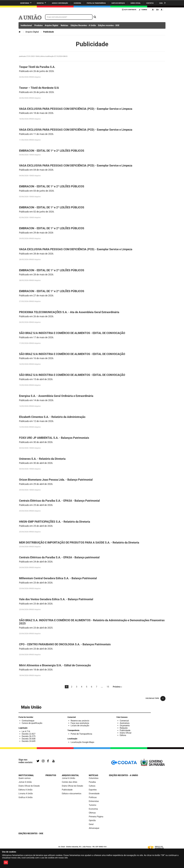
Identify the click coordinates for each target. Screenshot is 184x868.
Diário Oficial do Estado (29, 786)
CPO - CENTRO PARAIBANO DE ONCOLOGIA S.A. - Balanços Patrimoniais (65, 644)
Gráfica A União (26, 797)
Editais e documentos (72, 794)
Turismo (93, 805)
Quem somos (25, 778)
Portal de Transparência (81, 734)
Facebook (49, 761)
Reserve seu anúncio (80, 721)
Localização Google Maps (82, 742)
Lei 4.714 (26, 731)
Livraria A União (26, 794)
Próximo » (117, 687)
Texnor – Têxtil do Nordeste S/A (39, 88)
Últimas (92, 813)
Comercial (124, 721)
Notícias (64, 25)
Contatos (150, 3)
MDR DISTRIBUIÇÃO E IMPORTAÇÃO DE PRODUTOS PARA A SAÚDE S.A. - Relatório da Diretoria (79, 543)
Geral (91, 824)
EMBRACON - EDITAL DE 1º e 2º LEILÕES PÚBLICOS (52, 151)
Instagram (43, 761)
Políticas (93, 797)
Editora (123, 735)
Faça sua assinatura (80, 723)
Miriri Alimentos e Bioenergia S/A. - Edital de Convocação (55, 665)
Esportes (93, 790)
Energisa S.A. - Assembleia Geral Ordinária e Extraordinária (56, 396)
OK (6, 862)
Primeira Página (96, 817)
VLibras (144, 10)
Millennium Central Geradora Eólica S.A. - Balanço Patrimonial (58, 578)
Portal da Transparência (96, 3)
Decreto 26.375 (29, 736)
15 (108, 687)
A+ (158, 10)
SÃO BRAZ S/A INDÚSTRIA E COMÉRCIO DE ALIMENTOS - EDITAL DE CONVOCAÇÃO (72, 333)
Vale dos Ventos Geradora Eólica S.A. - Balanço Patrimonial (56, 599)
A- (153, 10)
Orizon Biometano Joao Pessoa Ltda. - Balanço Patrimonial (56, 480)
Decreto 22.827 (29, 734)
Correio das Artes (70, 782)
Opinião (92, 820)
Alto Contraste (130, 10)
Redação (124, 728)
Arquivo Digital (51, 25)
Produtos (39, 25)
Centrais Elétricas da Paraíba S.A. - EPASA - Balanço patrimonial (59, 557)
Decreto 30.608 (29, 739)
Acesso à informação (60, 3)
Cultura (92, 786)
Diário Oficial (136, 3)
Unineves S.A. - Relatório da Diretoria (42, 459)
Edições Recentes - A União (83, 25)
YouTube (54, 761)
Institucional (26, 25)
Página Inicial (20, 32)
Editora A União (25, 790)
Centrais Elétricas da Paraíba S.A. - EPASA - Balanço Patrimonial (59, 501)
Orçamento (125, 726)
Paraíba (92, 782)
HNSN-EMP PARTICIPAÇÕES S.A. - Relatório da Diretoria (55, 522)
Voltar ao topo (152, 698)
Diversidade (94, 794)
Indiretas (40, 3)
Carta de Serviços (118, 3)
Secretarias (25, 3)
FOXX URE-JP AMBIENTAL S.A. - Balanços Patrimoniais (54, 438)
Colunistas (94, 778)
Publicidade (125, 730)
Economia (93, 809)
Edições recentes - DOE (109, 25)
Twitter (38, 761)
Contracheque (28, 721)
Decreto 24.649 (29, 741)
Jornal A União (25, 782)
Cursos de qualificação (32, 723)
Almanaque (94, 828)
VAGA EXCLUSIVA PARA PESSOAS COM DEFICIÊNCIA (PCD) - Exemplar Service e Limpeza (76, 109)
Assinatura (125, 723)
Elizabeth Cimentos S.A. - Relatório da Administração (52, 417)
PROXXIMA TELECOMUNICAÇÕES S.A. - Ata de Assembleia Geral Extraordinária (69, 312)
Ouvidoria (77, 3)
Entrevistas (94, 801)
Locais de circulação (80, 726)
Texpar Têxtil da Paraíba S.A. (37, 67)
